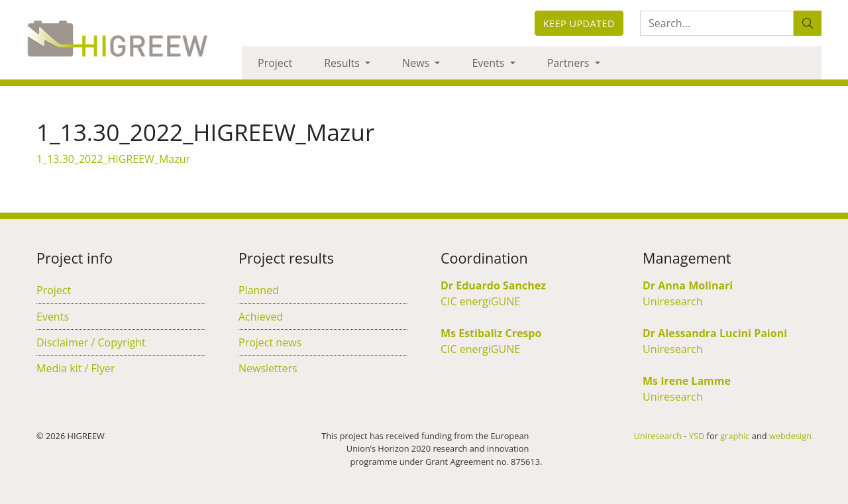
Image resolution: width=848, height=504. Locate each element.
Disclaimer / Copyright (91, 342)
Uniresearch (673, 301)
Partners (570, 63)
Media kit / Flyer (76, 368)
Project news (270, 342)
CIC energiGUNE (480, 301)
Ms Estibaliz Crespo (491, 333)
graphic (735, 436)
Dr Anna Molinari (688, 285)
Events (489, 63)
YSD (697, 436)
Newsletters (268, 368)
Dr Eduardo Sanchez (493, 285)
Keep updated (579, 24)
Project (275, 63)
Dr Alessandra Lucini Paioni (715, 333)
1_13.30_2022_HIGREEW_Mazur (113, 159)
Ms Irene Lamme (687, 381)
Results (343, 63)
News (417, 63)
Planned (259, 290)
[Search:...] (717, 23)
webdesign (790, 436)
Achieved (261, 317)
